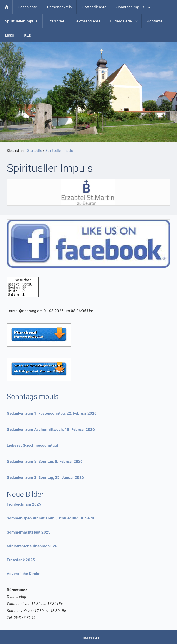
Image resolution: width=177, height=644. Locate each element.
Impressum (90, 637)
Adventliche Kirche (24, 574)
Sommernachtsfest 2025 (29, 532)
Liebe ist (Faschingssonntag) (32, 445)
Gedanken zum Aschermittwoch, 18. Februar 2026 (51, 429)
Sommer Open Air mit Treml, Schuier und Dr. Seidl (50, 518)
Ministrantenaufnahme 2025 (32, 546)
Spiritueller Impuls (59, 151)
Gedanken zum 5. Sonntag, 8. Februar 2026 (45, 461)
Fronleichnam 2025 (24, 504)
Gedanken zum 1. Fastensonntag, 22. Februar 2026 (52, 413)
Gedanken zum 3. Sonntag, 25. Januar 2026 (45, 477)
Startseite (35, 151)
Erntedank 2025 (21, 560)
